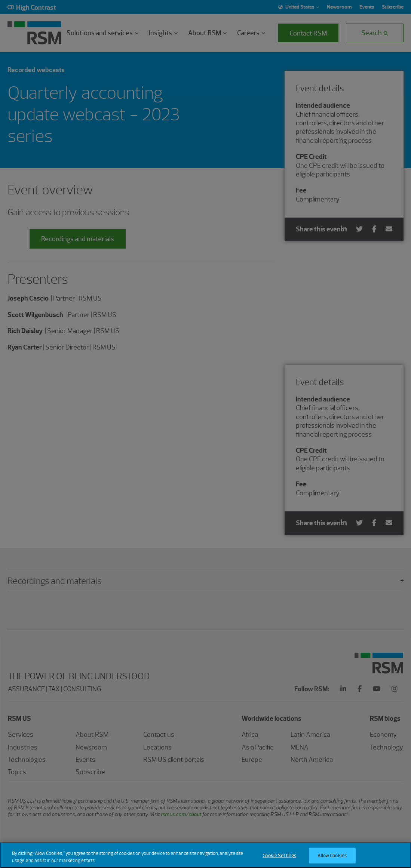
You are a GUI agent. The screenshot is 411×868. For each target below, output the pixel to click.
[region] (205, 855)
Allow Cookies (332, 855)
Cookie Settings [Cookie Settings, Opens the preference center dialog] (279, 855)
